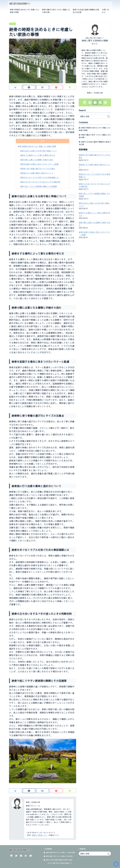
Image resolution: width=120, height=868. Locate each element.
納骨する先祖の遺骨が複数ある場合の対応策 (86, 11)
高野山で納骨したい (40, 835)
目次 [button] (43, 141)
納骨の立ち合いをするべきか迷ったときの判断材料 (40, 182)
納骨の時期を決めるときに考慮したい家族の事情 (25, 11)
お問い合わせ (106, 11)
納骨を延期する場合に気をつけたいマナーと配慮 (39, 164)
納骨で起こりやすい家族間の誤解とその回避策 (39, 186)
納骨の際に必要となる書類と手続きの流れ (37, 160)
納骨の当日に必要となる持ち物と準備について (39, 151)
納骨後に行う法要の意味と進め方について (37, 173)
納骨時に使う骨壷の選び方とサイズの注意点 (38, 169)
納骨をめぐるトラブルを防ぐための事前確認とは (39, 177)
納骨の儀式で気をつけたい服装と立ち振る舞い (56, 11)
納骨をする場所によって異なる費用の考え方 (38, 155)
